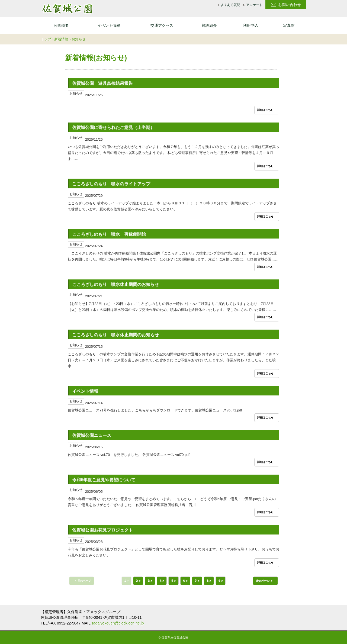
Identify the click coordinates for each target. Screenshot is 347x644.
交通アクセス (162, 25)
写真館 (289, 25)
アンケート (254, 5)
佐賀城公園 (67, 9)
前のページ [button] (84, 581)
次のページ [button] (263, 581)
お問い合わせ (290, 5)
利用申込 (250, 25)
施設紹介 (209, 25)
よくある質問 (230, 5)
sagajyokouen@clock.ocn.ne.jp (118, 623)
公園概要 (61, 25)
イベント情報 (109, 25)
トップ (46, 39)
